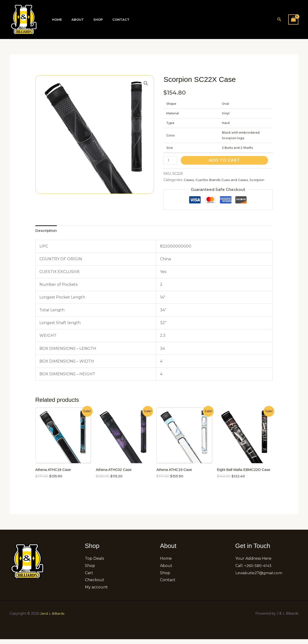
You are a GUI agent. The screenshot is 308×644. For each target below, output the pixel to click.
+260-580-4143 (258, 570)
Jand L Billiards (52, 618)
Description (47, 231)
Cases (189, 180)
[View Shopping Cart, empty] (293, 19)
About (73, 20)
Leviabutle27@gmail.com (260, 578)
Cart (89, 578)
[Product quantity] (170, 160)
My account (96, 592)
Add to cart (225, 160)
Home (55, 20)
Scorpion (259, 180)
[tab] (47, 231)
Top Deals (94, 563)
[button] (279, 20)
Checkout (95, 585)
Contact (109, 20)
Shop (90, 20)
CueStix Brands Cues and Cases (222, 180)
